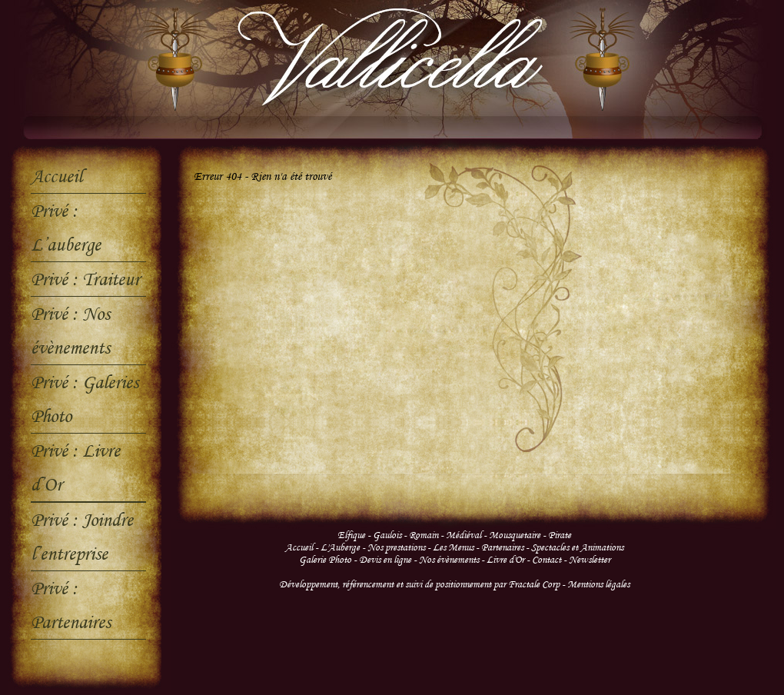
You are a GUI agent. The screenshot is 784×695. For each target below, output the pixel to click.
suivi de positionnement (448, 584)
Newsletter (590, 560)
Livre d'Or (505, 560)
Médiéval (463, 535)
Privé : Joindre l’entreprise (82, 536)
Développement (308, 584)
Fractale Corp (534, 584)
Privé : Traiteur (85, 279)
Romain (424, 535)
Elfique (351, 535)
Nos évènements (449, 560)
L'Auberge (340, 547)
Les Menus (453, 547)
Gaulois (387, 535)
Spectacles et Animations (577, 547)
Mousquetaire (515, 535)
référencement (368, 584)
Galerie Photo (325, 560)
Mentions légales (598, 584)
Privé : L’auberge (66, 227)
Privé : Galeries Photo (85, 399)
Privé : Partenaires (71, 605)
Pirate (560, 535)
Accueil (56, 176)
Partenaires (502, 547)
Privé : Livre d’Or (75, 467)
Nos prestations (396, 547)
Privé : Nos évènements (70, 330)
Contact (548, 560)
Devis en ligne (385, 560)
